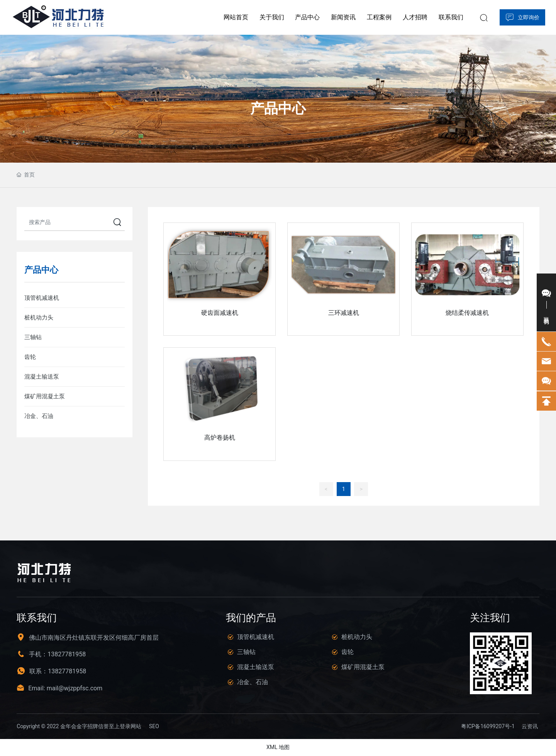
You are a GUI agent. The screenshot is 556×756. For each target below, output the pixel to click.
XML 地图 (278, 748)
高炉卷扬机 (220, 437)
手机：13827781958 (57, 655)
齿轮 (347, 652)
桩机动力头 (357, 637)
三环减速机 (344, 313)
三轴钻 (246, 652)
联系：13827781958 (58, 672)
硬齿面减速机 (220, 313)
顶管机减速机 (256, 637)
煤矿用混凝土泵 (363, 667)
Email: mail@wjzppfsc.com (65, 689)
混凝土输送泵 (256, 667)
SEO (154, 727)
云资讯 (530, 727)
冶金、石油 (253, 682)
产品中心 (278, 109)
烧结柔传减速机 (467, 313)
